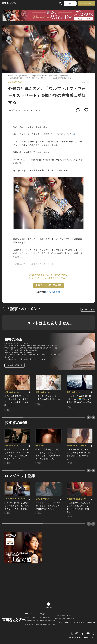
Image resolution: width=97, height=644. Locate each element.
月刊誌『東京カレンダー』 (63, 615)
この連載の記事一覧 (15, 365)
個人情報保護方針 (45, 617)
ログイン (70, 3)
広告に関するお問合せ (32, 621)
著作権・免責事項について (47, 621)
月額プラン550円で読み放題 (49, 285)
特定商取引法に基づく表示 (47, 624)
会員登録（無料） (87, 3)
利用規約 (42, 614)
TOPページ (28, 614)
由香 (74, 134)
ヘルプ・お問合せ (30, 617)
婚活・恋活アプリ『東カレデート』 (65, 619)
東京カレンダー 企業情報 (32, 624)
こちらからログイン (53, 292)
